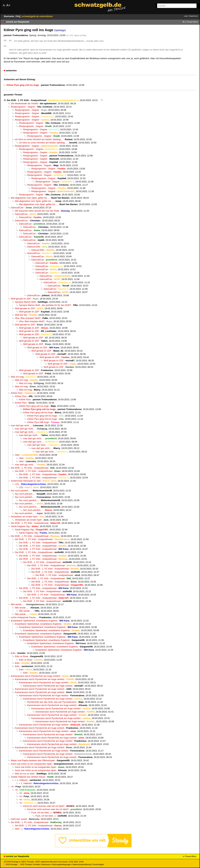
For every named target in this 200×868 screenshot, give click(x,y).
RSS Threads (25, 864)
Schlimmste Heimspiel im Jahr (26, 481)
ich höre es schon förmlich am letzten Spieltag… (39, 139)
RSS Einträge (11, 864)
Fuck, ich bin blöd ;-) (41, 813)
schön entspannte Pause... (24, 617)
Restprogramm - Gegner (23, 107)
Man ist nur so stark (25, 774)
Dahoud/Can (17, 208)
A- (4, 5)
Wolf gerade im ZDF (21, 299)
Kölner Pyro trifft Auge (38, 422)
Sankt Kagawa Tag (20, 526)
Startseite (9, 16)
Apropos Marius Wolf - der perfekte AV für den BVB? (45, 305)
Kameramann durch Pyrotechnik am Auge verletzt (36, 676)
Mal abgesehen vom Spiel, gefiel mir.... (30, 198)
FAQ (18, 16)
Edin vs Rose (22, 656)
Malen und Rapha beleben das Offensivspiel (33, 760)
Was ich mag (17, 377)
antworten (11, 70)
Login (186, 16)
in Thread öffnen (191, 22)
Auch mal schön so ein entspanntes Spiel (31, 764)
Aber (17, 455)
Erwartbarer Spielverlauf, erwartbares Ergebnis (34, 621)
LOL (17, 484)
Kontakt (37, 864)
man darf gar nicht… (21, 425)
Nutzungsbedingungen (62, 864)
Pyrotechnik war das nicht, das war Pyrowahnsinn (52, 702)
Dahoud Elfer (34, 247)
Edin (13, 653)
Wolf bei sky (21, 315)
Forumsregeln (98, 864)
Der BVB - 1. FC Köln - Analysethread (26, 100)
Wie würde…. (18, 604)
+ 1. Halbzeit (21, 780)
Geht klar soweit (19, 819)
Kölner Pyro (17, 393)
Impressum (46, 864)
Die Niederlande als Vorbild (24, 103)
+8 (12, 787)
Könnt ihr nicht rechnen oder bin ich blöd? (44, 806)
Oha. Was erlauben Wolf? (28, 318)
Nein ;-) (19, 829)
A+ (8, 5)
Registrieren (194, 16)
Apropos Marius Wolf (25, 302)
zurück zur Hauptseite (18, 22)
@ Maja (83, 35)
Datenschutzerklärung (82, 864)
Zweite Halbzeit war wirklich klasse (28, 777)
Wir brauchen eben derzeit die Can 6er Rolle (37, 211)
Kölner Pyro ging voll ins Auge (34, 406)
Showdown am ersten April (24, 517)
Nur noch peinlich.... (21, 491)
